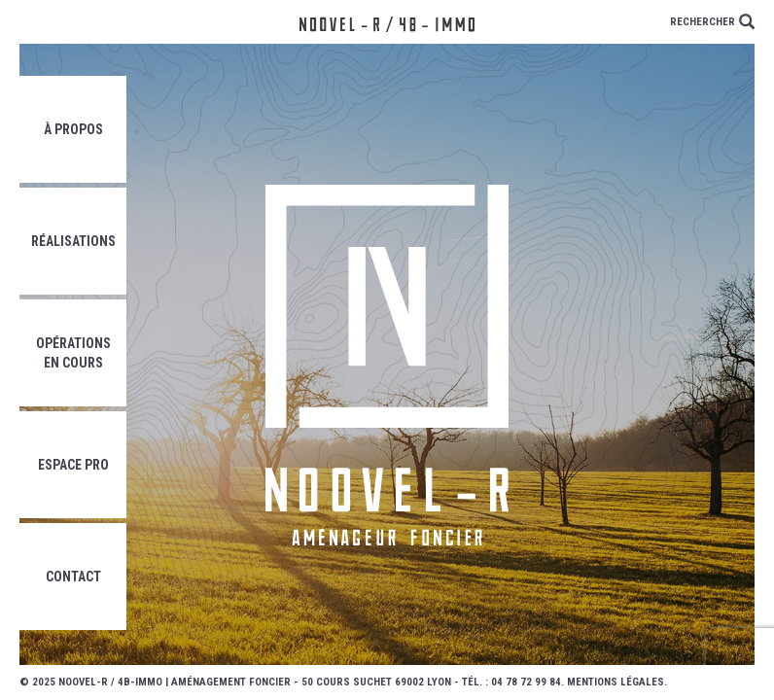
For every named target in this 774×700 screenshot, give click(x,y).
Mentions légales (616, 682)
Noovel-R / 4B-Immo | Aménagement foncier (175, 682)
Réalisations (73, 241)
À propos (73, 129)
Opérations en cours (73, 353)
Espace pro (73, 465)
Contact (73, 577)
